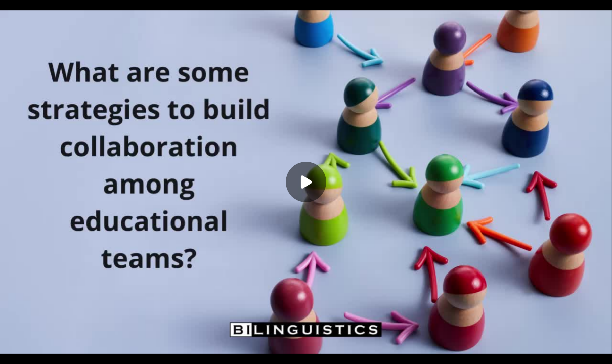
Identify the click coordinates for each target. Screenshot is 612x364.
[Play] (306, 182)
